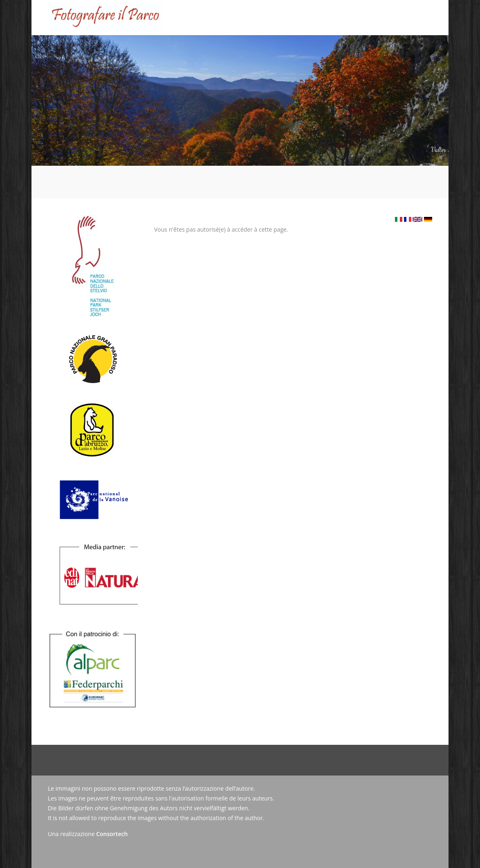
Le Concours (170, 42)
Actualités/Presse (317, 48)
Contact (363, 48)
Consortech (112, 834)
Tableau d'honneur (225, 48)
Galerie (272, 48)
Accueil (133, 48)
